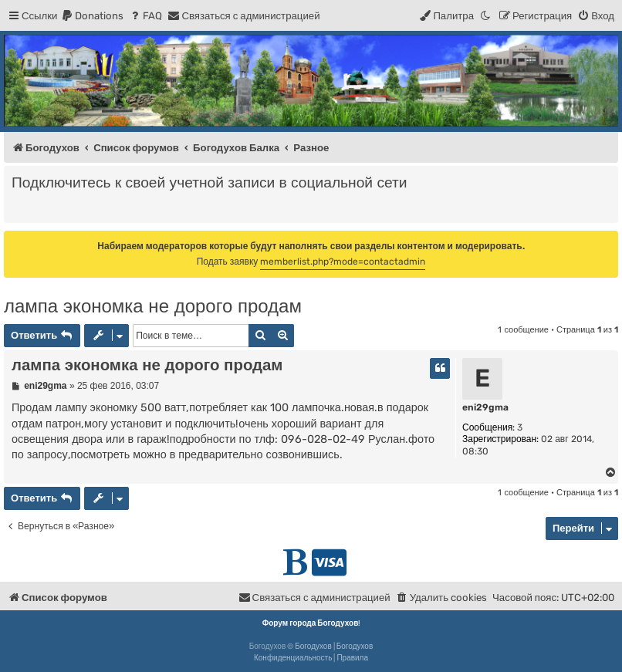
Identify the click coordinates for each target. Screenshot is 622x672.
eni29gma (485, 407)
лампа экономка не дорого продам (153, 306)
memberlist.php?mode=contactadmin (343, 262)
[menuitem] (92, 16)
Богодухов (313, 647)
